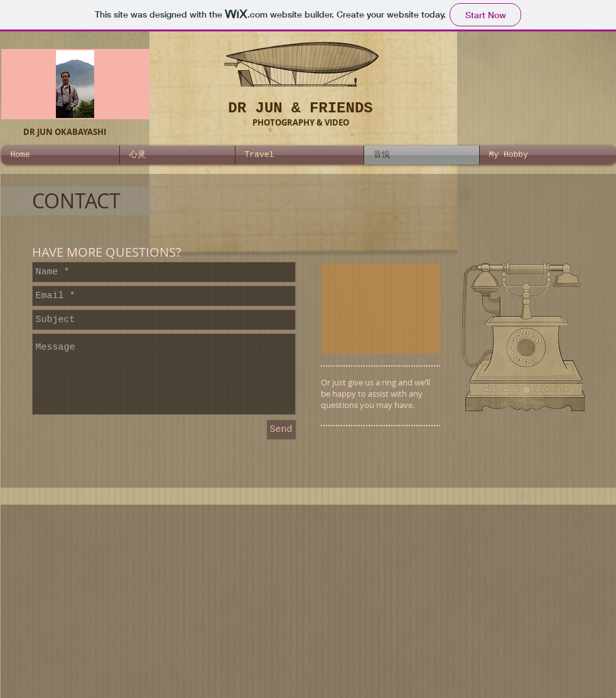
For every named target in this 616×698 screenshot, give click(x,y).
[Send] (281, 430)
